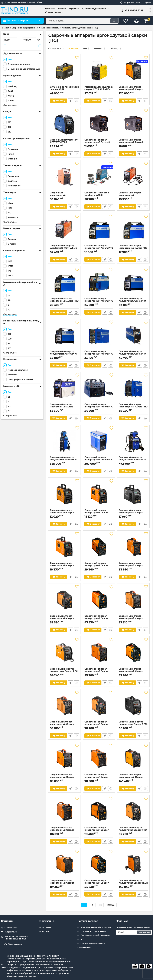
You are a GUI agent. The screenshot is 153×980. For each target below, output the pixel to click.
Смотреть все (10, 105)
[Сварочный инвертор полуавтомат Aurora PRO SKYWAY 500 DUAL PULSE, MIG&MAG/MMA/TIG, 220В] (133, 441)
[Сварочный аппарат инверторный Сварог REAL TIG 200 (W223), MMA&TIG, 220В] (133, 600)
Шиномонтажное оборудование (96, 927)
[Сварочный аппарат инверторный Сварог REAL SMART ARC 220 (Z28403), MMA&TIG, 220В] (64, 547)
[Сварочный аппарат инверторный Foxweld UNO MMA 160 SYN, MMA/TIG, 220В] (99, 124)
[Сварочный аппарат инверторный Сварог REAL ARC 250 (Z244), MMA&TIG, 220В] (133, 547)
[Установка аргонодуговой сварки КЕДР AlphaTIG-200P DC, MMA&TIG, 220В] (99, 71)
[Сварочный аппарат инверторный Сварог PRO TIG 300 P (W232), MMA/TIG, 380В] (133, 759)
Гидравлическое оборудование (95, 935)
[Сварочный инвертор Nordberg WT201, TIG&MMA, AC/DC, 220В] (99, 177)
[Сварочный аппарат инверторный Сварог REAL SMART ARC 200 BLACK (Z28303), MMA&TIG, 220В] (133, 494)
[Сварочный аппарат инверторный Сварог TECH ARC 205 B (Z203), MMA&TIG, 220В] (99, 600)
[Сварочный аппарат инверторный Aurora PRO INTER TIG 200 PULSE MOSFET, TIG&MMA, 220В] (99, 335)
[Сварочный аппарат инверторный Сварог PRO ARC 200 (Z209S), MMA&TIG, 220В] (64, 600)
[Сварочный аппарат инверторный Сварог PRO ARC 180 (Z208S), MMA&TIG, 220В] (99, 547)
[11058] (10, 40)
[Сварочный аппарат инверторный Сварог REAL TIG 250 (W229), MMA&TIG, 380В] (64, 759)
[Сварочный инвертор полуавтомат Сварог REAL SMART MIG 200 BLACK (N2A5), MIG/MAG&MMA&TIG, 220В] (133, 706)
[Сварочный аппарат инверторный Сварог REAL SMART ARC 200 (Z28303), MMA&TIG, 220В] (99, 494)
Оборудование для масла (93, 943)
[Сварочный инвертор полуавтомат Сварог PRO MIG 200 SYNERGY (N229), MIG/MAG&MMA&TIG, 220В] (133, 811)
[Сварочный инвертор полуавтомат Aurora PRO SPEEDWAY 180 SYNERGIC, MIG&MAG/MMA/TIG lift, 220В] (133, 282)
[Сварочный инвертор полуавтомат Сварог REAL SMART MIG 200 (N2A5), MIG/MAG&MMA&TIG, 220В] (64, 653)
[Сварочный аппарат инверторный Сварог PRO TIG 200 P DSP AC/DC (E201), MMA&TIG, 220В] (99, 811)
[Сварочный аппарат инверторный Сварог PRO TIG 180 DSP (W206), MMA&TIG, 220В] (99, 864)
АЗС (82, 939)
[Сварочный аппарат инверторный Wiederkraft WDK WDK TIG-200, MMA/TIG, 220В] (133, 177)
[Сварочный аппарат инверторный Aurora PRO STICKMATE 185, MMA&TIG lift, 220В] (133, 230)
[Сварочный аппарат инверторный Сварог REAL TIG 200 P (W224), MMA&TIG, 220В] (64, 706)
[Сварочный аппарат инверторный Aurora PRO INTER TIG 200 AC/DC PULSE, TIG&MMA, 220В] (99, 388)
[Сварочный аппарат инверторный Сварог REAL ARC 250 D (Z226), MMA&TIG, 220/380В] (99, 653)
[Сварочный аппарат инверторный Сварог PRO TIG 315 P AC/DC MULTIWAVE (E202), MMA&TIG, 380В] (133, 71)
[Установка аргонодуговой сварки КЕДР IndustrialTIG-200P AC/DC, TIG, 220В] (64, 71)
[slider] (5, 46)
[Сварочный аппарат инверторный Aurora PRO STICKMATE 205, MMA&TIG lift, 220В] (64, 282)
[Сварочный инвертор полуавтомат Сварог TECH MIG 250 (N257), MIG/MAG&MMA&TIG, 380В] (133, 864)
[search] (82, 21)
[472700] (29, 40)
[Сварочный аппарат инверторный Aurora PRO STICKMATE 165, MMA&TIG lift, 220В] (99, 230)
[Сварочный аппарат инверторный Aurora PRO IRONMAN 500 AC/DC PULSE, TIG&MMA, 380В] (99, 441)
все (100, 905)
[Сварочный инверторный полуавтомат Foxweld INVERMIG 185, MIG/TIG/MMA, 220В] (64, 177)
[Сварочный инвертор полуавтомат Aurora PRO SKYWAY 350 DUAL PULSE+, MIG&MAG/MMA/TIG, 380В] (64, 441)
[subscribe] (134, 932)
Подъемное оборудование (93, 931)
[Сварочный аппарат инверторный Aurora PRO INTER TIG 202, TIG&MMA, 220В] (99, 282)
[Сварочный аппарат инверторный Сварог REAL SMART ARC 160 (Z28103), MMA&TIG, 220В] (64, 494)
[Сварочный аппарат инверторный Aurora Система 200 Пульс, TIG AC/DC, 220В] (64, 388)
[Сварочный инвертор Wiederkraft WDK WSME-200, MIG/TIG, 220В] (64, 230)
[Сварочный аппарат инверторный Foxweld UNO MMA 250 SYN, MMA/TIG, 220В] (133, 124)
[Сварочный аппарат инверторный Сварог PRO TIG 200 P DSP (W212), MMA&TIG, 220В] (99, 706)
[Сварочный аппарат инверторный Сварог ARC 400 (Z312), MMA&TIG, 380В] (64, 864)
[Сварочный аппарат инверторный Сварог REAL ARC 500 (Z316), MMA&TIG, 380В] (64, 811)
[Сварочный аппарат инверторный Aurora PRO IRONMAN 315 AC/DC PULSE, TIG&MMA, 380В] (133, 388)
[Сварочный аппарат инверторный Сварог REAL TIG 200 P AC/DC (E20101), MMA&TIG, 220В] (99, 759)
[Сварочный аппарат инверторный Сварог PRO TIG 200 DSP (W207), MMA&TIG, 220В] (133, 653)
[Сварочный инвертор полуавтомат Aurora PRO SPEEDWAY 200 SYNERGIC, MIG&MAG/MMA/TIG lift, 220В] (64, 335)
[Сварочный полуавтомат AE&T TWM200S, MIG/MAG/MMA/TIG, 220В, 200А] (64, 124)
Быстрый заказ (70, 101)
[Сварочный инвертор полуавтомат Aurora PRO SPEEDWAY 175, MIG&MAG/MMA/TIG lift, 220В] (133, 335)
